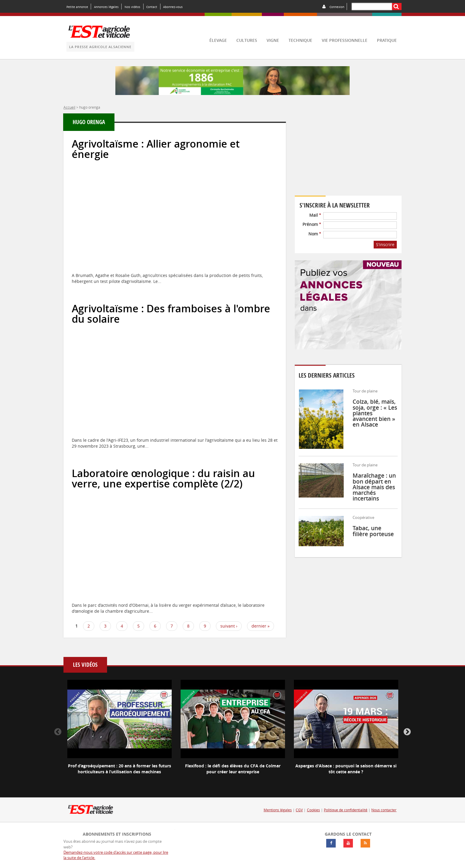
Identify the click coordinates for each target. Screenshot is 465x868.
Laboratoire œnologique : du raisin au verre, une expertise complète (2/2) (163, 479)
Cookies (313, 810)
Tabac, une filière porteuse (373, 531)
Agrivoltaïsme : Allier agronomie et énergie (156, 149)
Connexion (337, 7)
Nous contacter (384, 810)
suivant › (229, 626)
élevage (218, 40)
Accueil (69, 107)
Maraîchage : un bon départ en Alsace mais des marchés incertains (374, 487)
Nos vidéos (132, 7)
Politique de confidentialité (346, 810)
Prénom (312, 224)
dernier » (261, 626)
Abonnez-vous (173, 7)
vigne (273, 40)
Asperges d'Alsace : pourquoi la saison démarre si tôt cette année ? (346, 769)
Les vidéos (85, 665)
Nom (315, 234)
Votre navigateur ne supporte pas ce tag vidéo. (348, 155)
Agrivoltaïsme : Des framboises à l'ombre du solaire (171, 314)
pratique (387, 40)
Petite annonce (77, 7)
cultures (247, 40)
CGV (299, 810)
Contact (152, 7)
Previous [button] (58, 732)
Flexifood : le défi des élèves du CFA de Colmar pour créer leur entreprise (233, 769)
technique (300, 40)
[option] (120, 732)
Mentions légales (278, 810)
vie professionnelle (345, 40)
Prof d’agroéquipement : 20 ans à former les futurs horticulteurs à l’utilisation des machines (120, 769)
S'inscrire (385, 244)
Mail (315, 215)
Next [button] (407, 732)
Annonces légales (106, 7)
